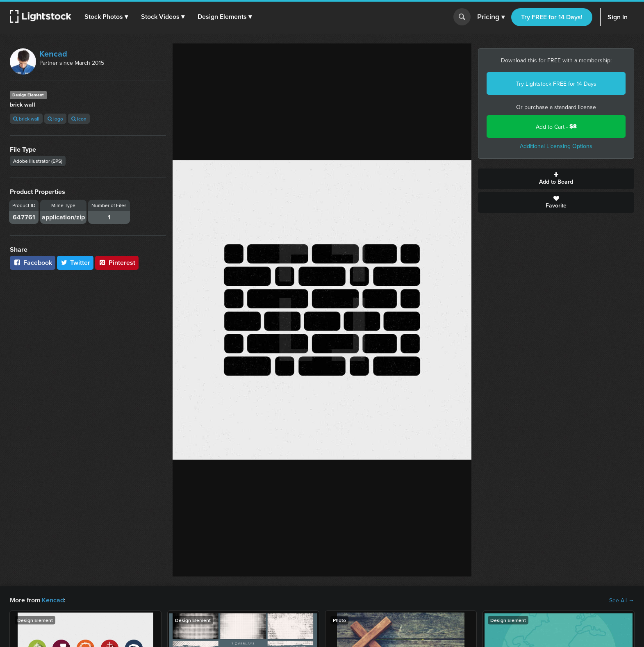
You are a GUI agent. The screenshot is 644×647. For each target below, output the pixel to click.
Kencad (53, 54)
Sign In (618, 17)
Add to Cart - (556, 126)
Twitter (75, 263)
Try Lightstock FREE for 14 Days (556, 84)
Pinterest (117, 263)
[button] (106, 17)
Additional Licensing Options (556, 146)
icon (79, 119)
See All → (622, 600)
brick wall (26, 119)
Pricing (491, 17)
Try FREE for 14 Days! (552, 17)
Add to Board (556, 179)
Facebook (33, 263)
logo (55, 119)
